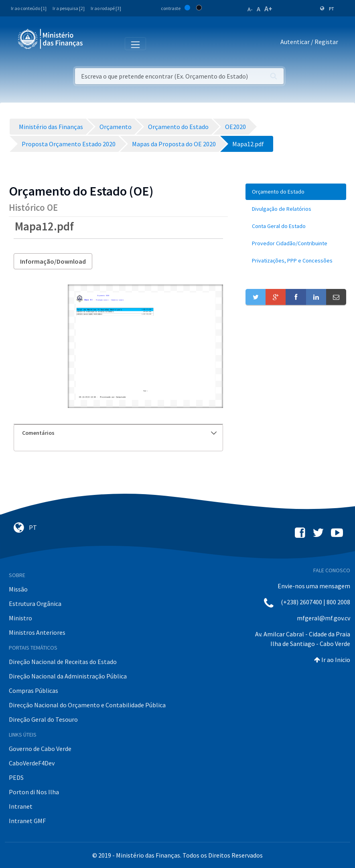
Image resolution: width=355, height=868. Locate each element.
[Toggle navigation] (96, 43)
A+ (268, 9)
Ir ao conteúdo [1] (29, 8)
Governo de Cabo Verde (40, 749)
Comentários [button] (119, 433)
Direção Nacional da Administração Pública (68, 676)
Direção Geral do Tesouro (43, 719)
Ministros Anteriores (37, 632)
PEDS (16, 777)
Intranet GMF (27, 821)
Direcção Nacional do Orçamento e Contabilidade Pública (87, 705)
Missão (18, 589)
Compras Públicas (33, 690)
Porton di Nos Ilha (34, 792)
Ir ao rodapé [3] (106, 8)
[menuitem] (296, 192)
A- (250, 9)
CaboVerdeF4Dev (32, 763)
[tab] (118, 433)
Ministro (20, 618)
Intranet (21, 806)
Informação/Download (53, 261)
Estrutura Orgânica (35, 604)
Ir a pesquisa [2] (69, 8)
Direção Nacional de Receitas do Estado (63, 662)
